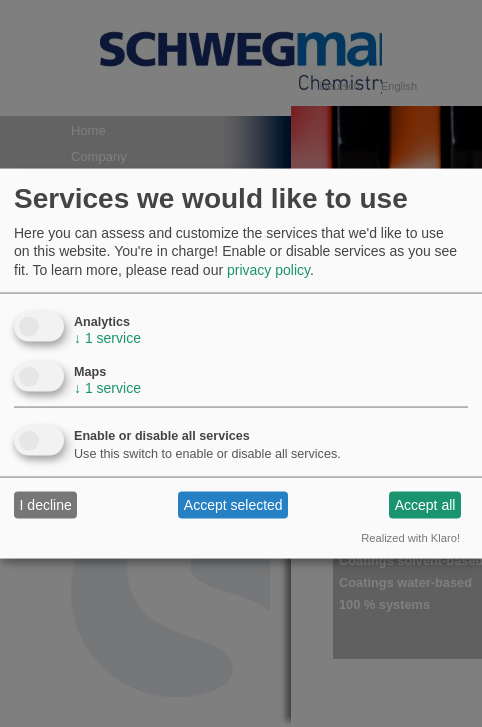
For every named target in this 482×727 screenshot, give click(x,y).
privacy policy (268, 269)
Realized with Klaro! (410, 537)
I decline (46, 505)
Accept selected (233, 505)
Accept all (425, 505)
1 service (107, 337)
